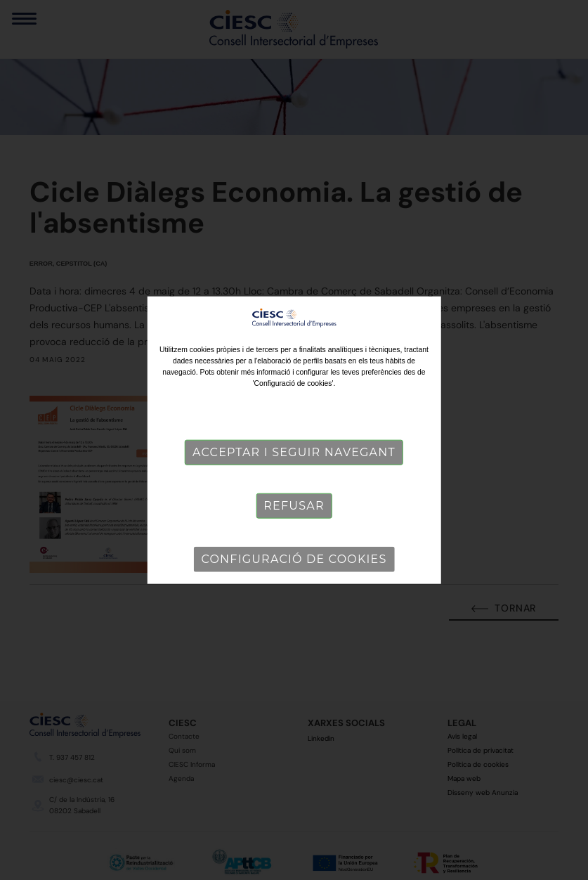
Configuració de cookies (294, 559)
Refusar (294, 506)
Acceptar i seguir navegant (294, 452)
